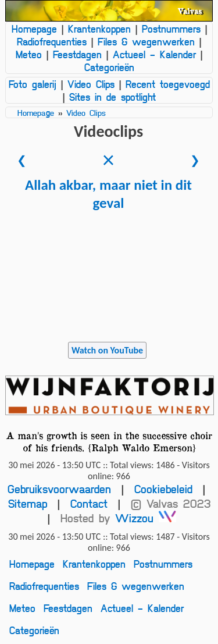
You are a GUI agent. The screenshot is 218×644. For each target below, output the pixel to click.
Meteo (29, 54)
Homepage (34, 29)
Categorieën (109, 67)
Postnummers (171, 29)
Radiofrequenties (52, 41)
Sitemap (28, 503)
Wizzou (146, 518)
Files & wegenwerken (146, 41)
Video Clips (91, 84)
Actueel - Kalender (154, 54)
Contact (89, 503)
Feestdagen (77, 54)
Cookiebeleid (163, 489)
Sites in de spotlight (112, 97)
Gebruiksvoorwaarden (59, 489)
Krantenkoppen (99, 29)
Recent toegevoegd (168, 84)
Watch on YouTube (107, 350)
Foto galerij (33, 84)
